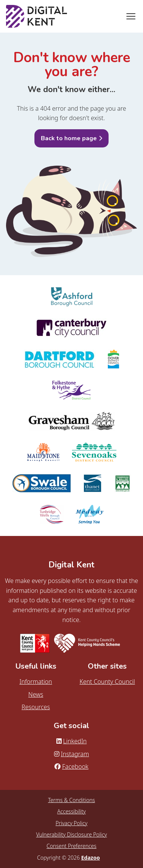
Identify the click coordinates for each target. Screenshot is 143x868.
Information (36, 682)
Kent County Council (107, 682)
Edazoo (90, 858)
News (36, 694)
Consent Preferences (71, 846)
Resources (36, 707)
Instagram (71, 754)
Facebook (71, 766)
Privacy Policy (71, 823)
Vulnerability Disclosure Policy (71, 834)
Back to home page (69, 138)
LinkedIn (71, 741)
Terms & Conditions (71, 800)
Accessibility (71, 811)
